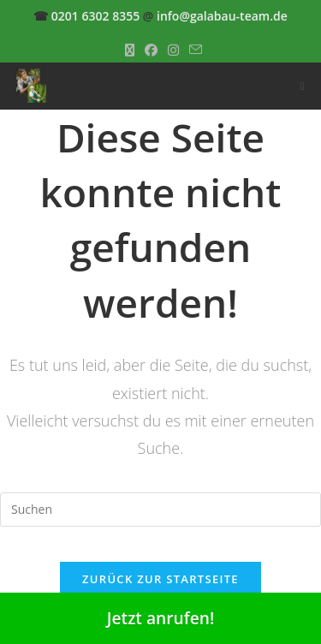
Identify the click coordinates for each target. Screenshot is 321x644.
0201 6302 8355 (95, 16)
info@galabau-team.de (222, 16)
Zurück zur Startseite (160, 579)
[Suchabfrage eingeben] (160, 510)
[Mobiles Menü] (303, 86)
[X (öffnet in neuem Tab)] (130, 50)
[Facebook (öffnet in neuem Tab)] (151, 50)
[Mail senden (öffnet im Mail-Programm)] (193, 50)
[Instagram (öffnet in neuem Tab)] (173, 50)
